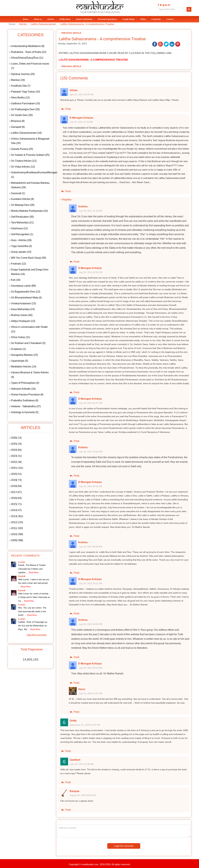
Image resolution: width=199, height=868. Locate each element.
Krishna (83, 206)
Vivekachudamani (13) (23, 303)
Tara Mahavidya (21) (22, 222)
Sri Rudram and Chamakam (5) (28, 343)
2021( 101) (17, 468)
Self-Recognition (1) (22, 234)
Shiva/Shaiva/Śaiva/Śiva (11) (27, 58)
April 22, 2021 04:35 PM (82, 94)
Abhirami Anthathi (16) (23, 389)
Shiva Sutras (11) (21, 337)
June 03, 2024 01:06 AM (82, 764)
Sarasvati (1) (18, 193)
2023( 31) (16, 456)
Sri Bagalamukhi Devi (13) (26, 292)
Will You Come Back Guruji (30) (29, 258)
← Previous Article (70, 33)
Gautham (75, 760)
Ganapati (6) (18, 127)
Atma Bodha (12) (20, 98)
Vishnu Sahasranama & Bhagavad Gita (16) (30, 141)
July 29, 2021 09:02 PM (91, 452)
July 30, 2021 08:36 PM (91, 624)
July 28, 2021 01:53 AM (91, 211)
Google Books (128, 19)
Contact (170, 19)
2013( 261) (17, 516)
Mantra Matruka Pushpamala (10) (29, 211)
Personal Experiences (107, 19)
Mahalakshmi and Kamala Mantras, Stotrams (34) (30, 185)
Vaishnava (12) (19, 228)
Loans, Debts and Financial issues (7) (30, 66)
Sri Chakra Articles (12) (24, 161)
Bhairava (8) (18, 121)
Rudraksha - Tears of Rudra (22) (29, 52)
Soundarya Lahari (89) (23, 286)
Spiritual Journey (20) (23, 74)
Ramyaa (74, 791)
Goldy (73, 721)
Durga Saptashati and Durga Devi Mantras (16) (30, 272)
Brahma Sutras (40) (22, 315)
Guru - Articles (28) (21, 240)
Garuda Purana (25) (22, 149)
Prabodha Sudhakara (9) (25, 400)
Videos (143, 19)
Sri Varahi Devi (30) (22, 115)
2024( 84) (16, 450)
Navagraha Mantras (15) (24, 355)
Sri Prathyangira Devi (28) (25, 109)
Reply (66, 109)
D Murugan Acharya (81, 118)
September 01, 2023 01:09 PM (85, 725)
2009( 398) (17, 540)
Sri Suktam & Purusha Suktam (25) (30, 155)
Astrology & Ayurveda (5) (25, 412)
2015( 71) (16, 504)
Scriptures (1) (18, 349)
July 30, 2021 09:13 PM (91, 668)
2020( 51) (16, 474)
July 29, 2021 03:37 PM (91, 403)
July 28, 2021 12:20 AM (81, 122)
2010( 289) (17, 534)
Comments (156, 19)
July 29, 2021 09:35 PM (91, 486)
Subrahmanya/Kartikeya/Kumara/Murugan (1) (31, 175)
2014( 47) (16, 510)
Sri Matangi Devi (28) (23, 205)
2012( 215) (17, 522)
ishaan (74, 90)
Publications (65, 19)
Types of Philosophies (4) (25, 383)
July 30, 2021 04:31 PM (91, 583)
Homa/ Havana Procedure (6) (27, 395)
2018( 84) (16, 486)
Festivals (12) (19, 264)
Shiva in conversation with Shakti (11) (29, 329)
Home (25, 19)
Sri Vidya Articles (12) (23, 167)
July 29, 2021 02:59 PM (91, 272)
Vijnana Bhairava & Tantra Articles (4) (30, 375)
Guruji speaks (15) (21, 252)
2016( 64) (16, 498)
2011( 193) (17, 528)
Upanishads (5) (20, 361)
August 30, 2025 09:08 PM (83, 795)
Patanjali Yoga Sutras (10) (25, 92)
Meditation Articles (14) (24, 367)
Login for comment (124, 846)
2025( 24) (16, 444)
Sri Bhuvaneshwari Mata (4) (26, 298)
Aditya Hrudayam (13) (23, 321)
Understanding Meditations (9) (28, 46)
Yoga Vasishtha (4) (21, 246)
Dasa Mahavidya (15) (23, 309)
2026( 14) (16, 438)
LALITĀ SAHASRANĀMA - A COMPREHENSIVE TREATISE (93, 60)
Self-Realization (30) (22, 217)
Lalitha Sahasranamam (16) (26, 133)
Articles (51, 19)
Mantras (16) (18, 80)
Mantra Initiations (84, 19)
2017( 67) (16, 492)
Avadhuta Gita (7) (21, 86)
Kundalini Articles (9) (22, 199)
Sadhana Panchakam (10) (25, 103)
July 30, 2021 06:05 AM (91, 547)
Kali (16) (16, 280)
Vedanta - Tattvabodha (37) (26, 406)
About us (38, 19)
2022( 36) (16, 462)
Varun (82, 689)
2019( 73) (16, 480)
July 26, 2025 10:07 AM (91, 693)
